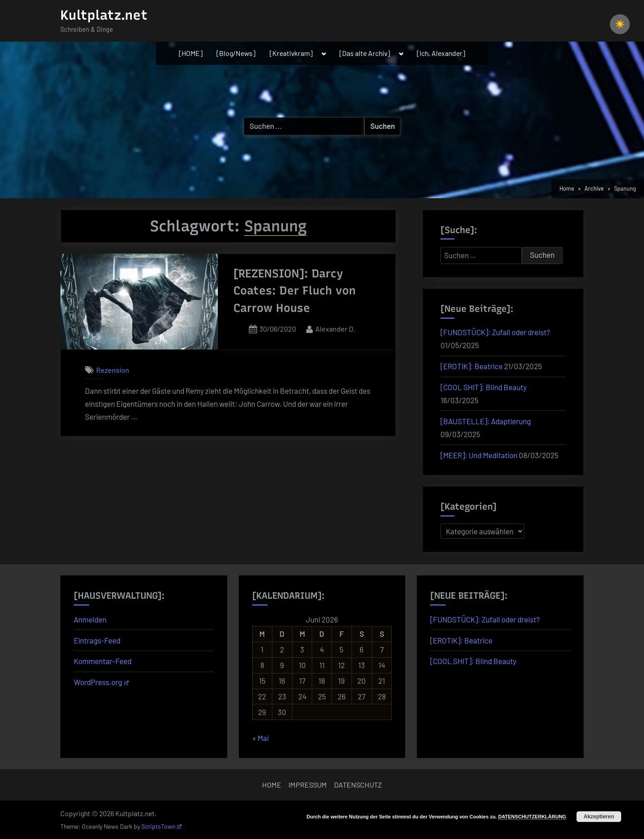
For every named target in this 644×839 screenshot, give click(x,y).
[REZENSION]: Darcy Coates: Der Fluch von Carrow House (294, 291)
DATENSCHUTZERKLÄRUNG (532, 817)
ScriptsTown (161, 826)
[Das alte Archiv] (365, 53)
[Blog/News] (236, 53)
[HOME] (191, 53)
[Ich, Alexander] (441, 53)
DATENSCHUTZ (358, 785)
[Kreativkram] (291, 53)
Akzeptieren (599, 817)
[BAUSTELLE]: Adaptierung (486, 421)
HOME (272, 785)
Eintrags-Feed (97, 640)
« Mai (261, 738)
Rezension (113, 370)
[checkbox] (620, 24)
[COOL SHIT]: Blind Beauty (484, 387)
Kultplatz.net (104, 15)
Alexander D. (335, 328)
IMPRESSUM (308, 785)
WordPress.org (101, 682)
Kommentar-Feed (103, 661)
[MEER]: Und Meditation (479, 455)
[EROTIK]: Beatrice (472, 366)
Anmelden (90, 619)
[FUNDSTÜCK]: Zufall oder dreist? (495, 332)
